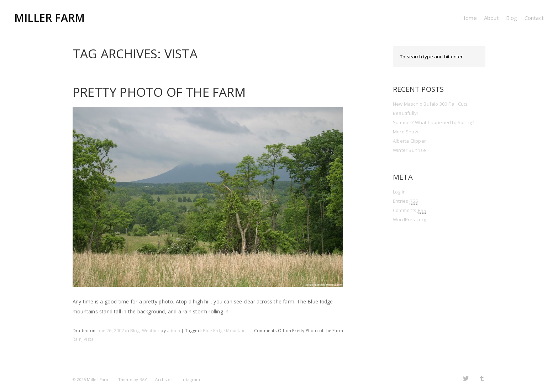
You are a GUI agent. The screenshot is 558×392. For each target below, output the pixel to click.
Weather (151, 331)
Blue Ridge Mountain (224, 331)
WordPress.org (410, 219)
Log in (399, 192)
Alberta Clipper (409, 141)
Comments (410, 210)
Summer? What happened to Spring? (433, 122)
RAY (143, 379)
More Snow (406, 132)
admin (173, 331)
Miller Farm (49, 18)
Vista (89, 339)
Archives (164, 379)
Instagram (190, 379)
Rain (77, 339)
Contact (534, 18)
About (491, 18)
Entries (406, 201)
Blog (512, 18)
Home (469, 18)
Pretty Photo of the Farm (159, 92)
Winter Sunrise (409, 150)
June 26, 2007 (110, 331)
